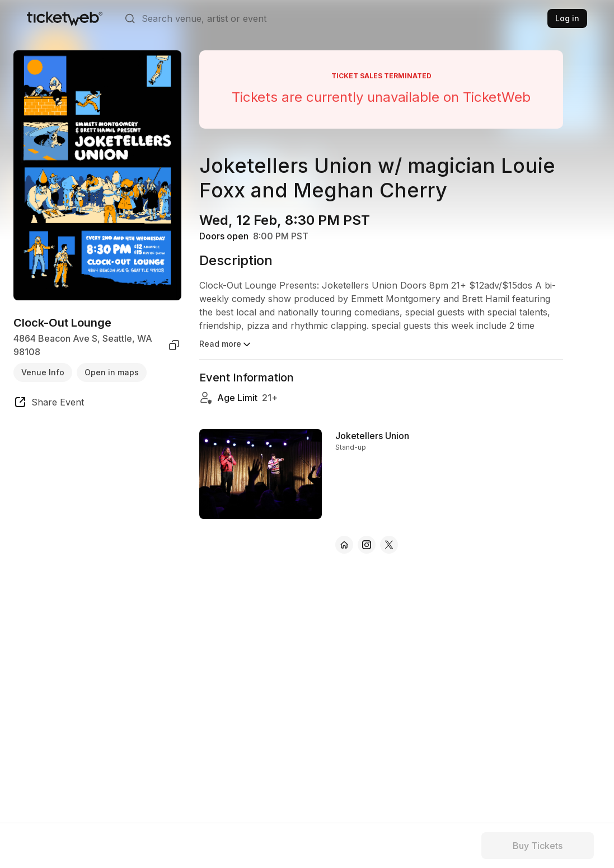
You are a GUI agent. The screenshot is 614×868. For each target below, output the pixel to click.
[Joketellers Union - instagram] (367, 545)
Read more (226, 345)
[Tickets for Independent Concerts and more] (65, 18)
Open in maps (112, 372)
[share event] (49, 404)
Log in (567, 18)
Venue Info (43, 372)
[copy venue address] (174, 345)
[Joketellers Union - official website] (344, 545)
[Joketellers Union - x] (389, 545)
